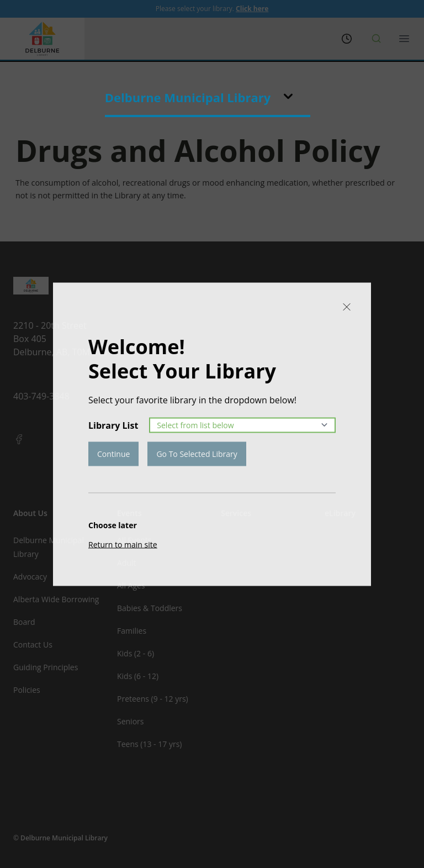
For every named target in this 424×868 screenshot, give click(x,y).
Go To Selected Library (197, 453)
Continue (113, 453)
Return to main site (123, 544)
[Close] (347, 307)
